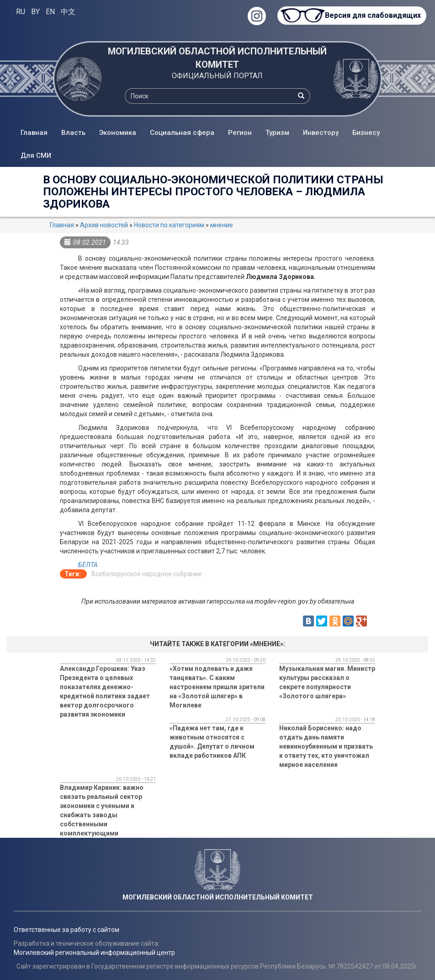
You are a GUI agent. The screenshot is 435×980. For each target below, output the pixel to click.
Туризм (277, 133)
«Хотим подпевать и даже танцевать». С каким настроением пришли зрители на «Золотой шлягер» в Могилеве (217, 687)
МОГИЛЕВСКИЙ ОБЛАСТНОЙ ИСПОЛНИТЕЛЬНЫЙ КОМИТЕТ (217, 58)
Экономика (118, 133)
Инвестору (321, 133)
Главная (34, 133)
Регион (240, 133)
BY (35, 12)
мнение (222, 225)
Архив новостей (104, 225)
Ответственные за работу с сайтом (66, 930)
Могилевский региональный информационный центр (94, 953)
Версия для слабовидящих (371, 15)
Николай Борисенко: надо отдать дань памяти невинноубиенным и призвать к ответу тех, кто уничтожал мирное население (326, 746)
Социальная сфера (182, 133)
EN (50, 12)
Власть (73, 133)
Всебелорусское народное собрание (147, 574)
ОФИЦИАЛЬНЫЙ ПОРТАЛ (217, 76)
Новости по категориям (169, 225)
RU (21, 12)
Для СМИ (36, 155)
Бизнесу (366, 133)
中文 (68, 12)
